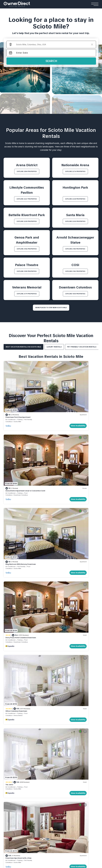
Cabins (7, 792)
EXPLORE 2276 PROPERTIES (75, 171)
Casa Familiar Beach (69, 779)
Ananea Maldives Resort (76, 796)
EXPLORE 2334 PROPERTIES (27, 171)
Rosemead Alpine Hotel (14, 783)
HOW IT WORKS (66, 729)
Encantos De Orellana (70, 783)
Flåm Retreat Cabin (12, 796)
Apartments (41, 792)
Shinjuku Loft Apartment (45, 803)
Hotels (7, 764)
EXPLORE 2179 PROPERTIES (27, 294)
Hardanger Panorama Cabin (16, 803)
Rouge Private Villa (40, 779)
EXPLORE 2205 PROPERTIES (27, 221)
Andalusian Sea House (70, 772)
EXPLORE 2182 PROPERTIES (75, 271)
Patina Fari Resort (73, 811)
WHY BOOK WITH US (46, 729)
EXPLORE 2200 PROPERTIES (75, 221)
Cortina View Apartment (45, 796)
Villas (34, 764)
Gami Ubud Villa (38, 783)
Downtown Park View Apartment (18, 394)
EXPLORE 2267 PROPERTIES (27, 199)
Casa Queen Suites (12, 779)
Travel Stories (85, 729)
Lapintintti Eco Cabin (13, 811)
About (7, 733)
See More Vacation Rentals (51, 566)
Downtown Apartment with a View (18, 545)
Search (51, 61)
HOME (6, 729)
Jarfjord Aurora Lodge (14, 800)
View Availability (40, 403)
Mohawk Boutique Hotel (14, 772)
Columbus (9, 398)
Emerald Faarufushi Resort (76, 803)
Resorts (69, 792)
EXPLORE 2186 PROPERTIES (27, 249)
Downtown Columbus (69, 398)
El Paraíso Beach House (70, 768)
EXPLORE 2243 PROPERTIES (75, 199)
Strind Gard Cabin (12, 807)
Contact (19, 733)
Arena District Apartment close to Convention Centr (73, 394)
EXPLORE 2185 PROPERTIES (75, 249)
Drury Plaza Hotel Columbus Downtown (69, 444)
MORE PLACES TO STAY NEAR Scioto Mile (51, 308)
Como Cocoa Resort (74, 807)
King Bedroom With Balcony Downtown (21, 444)
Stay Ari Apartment (43, 800)
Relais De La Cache (12, 776)
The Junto (57, 494)
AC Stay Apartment (43, 807)
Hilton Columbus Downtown (16, 494)
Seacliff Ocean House (70, 776)
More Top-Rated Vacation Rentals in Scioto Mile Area (51, 688)
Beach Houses (67, 764)
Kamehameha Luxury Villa (43, 768)
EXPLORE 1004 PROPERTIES (75, 294)
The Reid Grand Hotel (13, 768)
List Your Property (23, 729)
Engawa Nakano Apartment (47, 811)
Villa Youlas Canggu (40, 776)
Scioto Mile (17, 398)
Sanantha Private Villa (41, 772)
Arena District (18, 499)
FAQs (29, 733)
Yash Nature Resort (73, 800)
